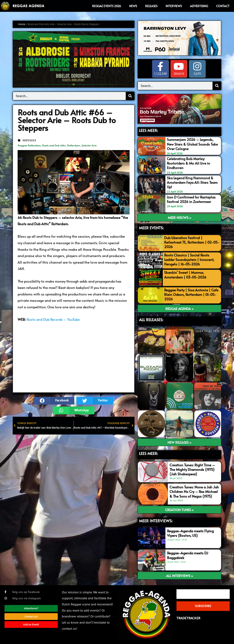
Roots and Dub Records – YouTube (53, 319)
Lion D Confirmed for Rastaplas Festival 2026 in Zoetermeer (191, 199)
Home (22, 24)
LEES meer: (148, 453)
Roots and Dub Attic (54, 145)
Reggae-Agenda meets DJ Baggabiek (188, 555)
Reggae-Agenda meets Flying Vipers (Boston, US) (190, 533)
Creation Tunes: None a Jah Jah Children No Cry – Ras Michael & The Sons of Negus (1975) (194, 491)
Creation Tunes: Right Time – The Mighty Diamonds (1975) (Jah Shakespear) (192, 469)
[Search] (130, 96)
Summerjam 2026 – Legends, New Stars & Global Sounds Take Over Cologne (192, 144)
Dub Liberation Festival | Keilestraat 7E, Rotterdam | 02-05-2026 (192, 242)
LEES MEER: (148, 130)
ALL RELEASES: (151, 320)
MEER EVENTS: (151, 228)
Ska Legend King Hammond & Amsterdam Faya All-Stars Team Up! (192, 182)
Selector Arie (89, 145)
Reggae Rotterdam (29, 145)
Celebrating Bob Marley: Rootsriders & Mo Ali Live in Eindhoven (188, 163)
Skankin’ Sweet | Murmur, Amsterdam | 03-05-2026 (185, 275)
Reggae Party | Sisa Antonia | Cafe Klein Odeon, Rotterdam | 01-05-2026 (191, 294)
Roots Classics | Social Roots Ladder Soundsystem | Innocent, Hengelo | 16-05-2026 (189, 260)
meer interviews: (156, 521)
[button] (54, 401)
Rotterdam (74, 145)
